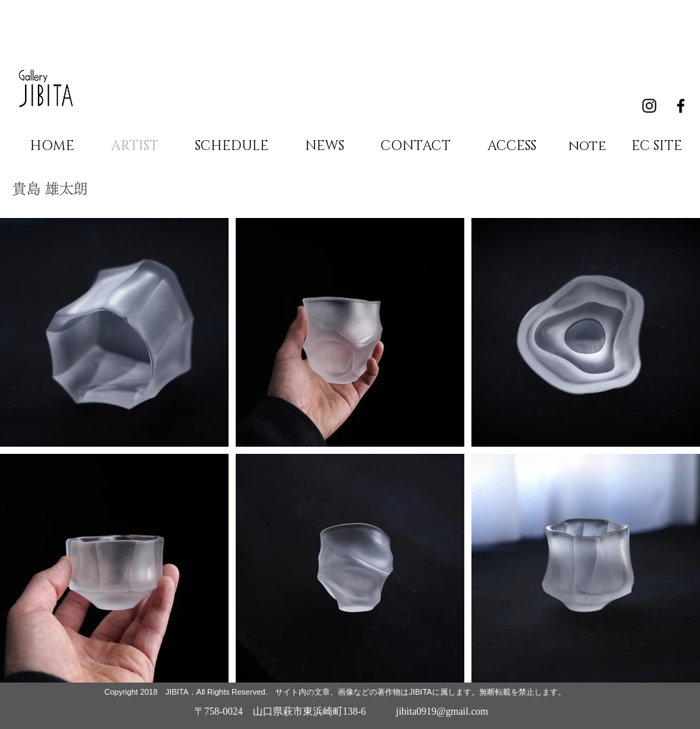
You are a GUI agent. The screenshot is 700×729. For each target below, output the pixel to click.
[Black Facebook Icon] (681, 106)
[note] (587, 147)
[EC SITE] (656, 147)
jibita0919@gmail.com (442, 711)
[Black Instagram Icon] (649, 106)
